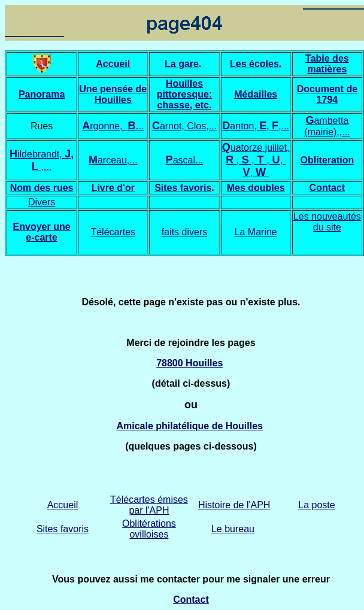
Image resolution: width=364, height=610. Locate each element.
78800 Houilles (189, 363)
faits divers (184, 232)
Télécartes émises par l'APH (149, 505)
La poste (316, 505)
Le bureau (233, 529)
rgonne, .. (117, 126)
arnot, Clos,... (188, 126)
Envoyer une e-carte (42, 232)
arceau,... (118, 160)
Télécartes (113, 232)
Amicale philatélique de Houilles (189, 426)
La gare (182, 64)
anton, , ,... (260, 126)
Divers (42, 202)
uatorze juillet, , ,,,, (257, 160)
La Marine (256, 232)
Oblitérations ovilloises (149, 529)
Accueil (63, 505)
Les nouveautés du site (327, 222)
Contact (327, 188)
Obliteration (327, 160)
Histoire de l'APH (234, 505)
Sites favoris (183, 188)
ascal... (185, 160)
